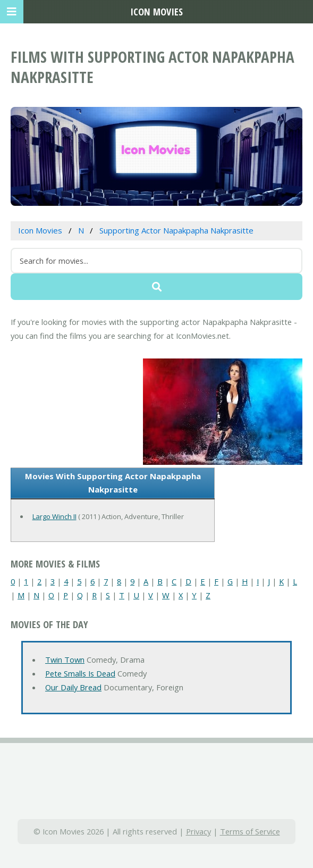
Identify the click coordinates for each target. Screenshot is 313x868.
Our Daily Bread (73, 687)
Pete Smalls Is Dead (80, 673)
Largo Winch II (54, 516)
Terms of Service (250, 831)
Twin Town (65, 660)
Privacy (198, 831)
